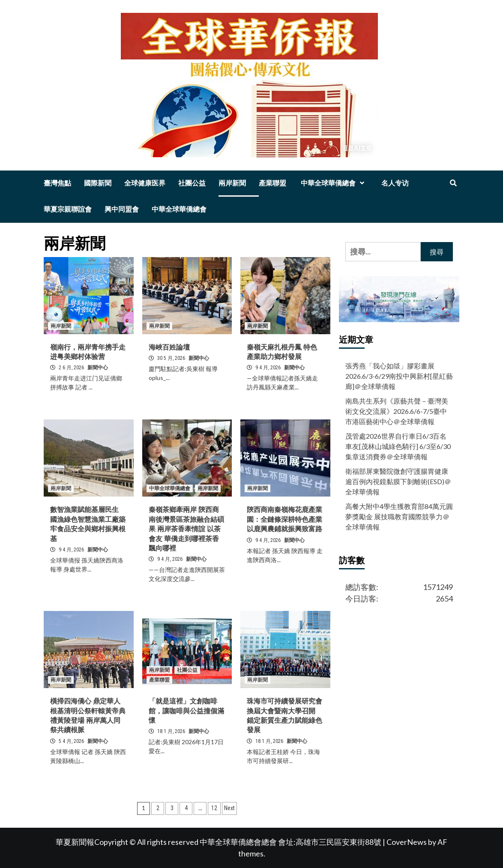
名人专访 (395, 183)
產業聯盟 (272, 183)
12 (214, 808)
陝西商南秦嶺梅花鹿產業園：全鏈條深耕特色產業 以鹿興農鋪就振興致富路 (284, 519)
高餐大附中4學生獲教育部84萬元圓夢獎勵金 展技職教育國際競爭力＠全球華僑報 (399, 516)
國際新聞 (98, 183)
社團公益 (192, 183)
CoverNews (407, 842)
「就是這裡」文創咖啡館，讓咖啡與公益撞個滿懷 (186, 711)
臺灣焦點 (57, 183)
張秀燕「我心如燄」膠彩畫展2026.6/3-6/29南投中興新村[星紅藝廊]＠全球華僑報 (399, 376)
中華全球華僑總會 (334, 183)
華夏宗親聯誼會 (68, 209)
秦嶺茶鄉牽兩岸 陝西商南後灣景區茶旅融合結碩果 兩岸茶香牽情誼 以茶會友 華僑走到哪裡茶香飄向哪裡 (186, 529)
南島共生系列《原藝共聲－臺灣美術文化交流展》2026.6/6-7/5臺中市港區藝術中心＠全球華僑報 (397, 411)
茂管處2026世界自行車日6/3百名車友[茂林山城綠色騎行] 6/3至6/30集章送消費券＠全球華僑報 (398, 446)
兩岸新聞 (232, 183)
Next (229, 808)
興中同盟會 (122, 209)
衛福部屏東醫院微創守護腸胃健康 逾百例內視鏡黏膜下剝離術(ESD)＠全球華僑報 (398, 481)
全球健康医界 (145, 183)
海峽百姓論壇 (169, 347)
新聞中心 (98, 368)
